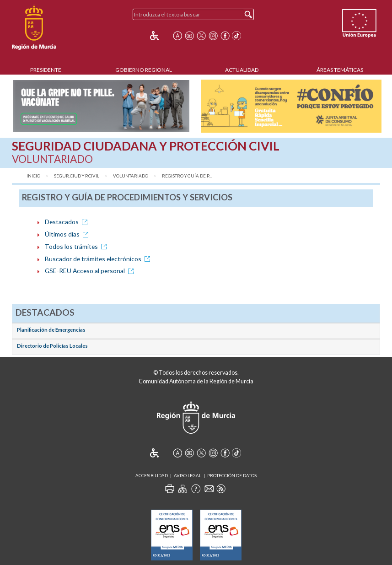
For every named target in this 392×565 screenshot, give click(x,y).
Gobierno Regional (144, 70)
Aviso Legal (188, 476)
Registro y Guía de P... (187, 176)
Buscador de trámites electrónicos (99, 259)
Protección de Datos (232, 476)
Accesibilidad (152, 476)
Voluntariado (131, 176)
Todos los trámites (77, 246)
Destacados (68, 222)
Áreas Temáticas (340, 70)
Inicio (33, 176)
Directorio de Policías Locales (52, 346)
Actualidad (242, 70)
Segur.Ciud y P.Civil (77, 176)
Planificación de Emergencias (51, 330)
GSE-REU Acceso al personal (91, 271)
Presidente (46, 70)
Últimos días (68, 234)
